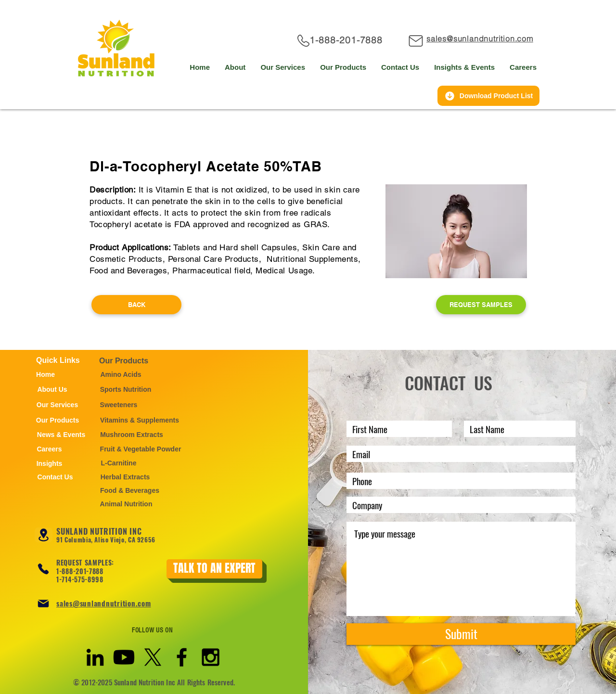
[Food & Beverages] (130, 490)
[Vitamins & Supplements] (140, 420)
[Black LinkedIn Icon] (95, 657)
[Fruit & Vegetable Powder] (141, 449)
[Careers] (49, 449)
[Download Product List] (488, 96)
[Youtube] (124, 657)
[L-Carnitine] (119, 463)
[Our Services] (57, 405)
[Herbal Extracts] (125, 477)
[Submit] (461, 634)
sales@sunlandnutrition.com (104, 603)
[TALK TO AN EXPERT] (214, 569)
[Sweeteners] (119, 405)
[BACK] (136, 305)
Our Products (124, 361)
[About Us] (52, 389)
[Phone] (43, 569)
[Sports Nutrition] (126, 389)
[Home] (45, 374)
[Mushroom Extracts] (132, 435)
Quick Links (58, 360)
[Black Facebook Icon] (182, 657)
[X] (153, 657)
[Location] (44, 535)
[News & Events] (61, 435)
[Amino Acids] (121, 374)
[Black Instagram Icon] (211, 657)
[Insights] (49, 463)
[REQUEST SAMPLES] (481, 305)
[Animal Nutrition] (126, 504)
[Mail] (417, 41)
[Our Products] (58, 420)
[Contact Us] (55, 477)
